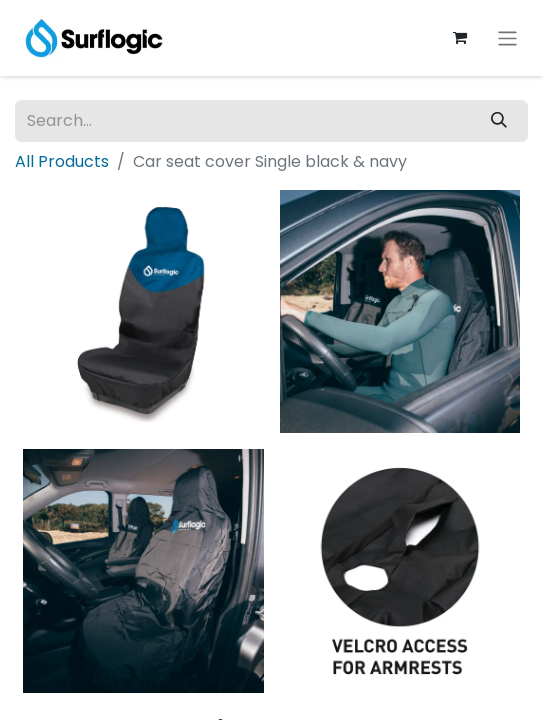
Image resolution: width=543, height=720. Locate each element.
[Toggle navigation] (507, 37)
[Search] (499, 121)
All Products (62, 161)
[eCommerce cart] (460, 38)
